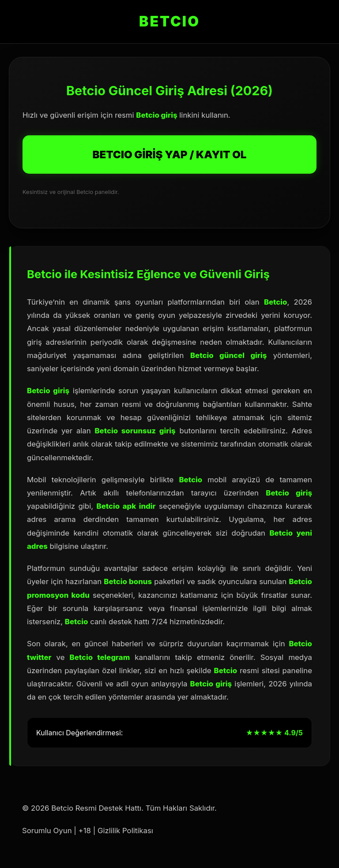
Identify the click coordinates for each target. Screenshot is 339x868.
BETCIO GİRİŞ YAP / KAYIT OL (170, 155)
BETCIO (169, 21)
